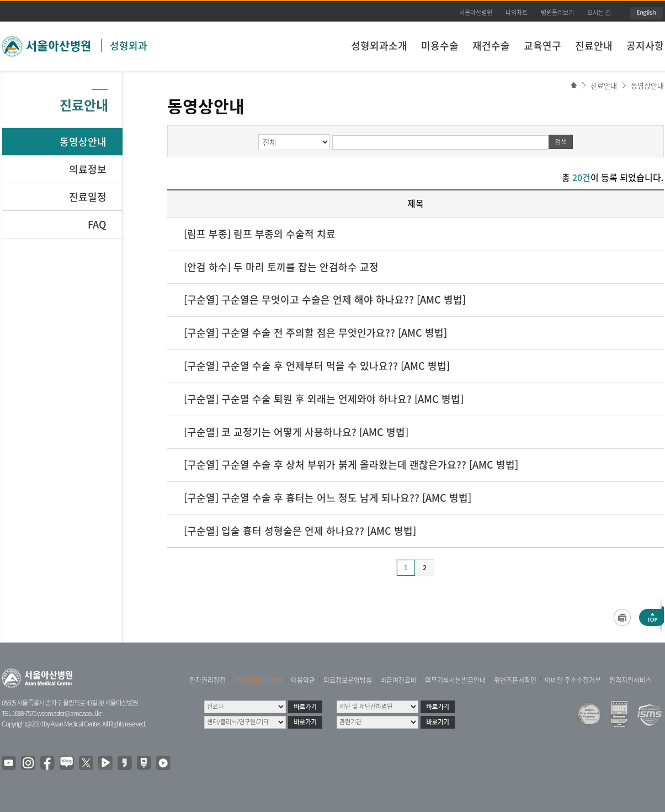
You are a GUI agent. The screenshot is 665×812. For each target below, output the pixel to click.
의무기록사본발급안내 (455, 680)
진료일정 (88, 197)
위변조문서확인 (515, 680)
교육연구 (542, 46)
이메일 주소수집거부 (573, 680)
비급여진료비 (398, 680)
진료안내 (594, 46)
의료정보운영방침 (348, 680)
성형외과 (129, 46)
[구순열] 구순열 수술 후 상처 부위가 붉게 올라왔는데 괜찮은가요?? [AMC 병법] (351, 465)
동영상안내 (647, 85)
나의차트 (517, 12)
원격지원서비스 (631, 680)
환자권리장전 (208, 680)
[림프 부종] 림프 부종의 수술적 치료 (260, 234)
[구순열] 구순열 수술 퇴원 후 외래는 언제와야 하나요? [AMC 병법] (324, 399)
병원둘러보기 (557, 12)
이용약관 (303, 680)
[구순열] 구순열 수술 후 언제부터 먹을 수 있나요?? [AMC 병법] (317, 366)
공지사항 (645, 46)
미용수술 (440, 46)
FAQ (97, 224)
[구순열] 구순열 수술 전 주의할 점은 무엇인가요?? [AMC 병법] (315, 333)
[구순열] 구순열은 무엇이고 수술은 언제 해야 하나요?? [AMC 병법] (325, 299)
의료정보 (88, 169)
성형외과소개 (379, 46)
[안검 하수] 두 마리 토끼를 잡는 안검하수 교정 (281, 267)
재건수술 (491, 46)
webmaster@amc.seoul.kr (69, 713)
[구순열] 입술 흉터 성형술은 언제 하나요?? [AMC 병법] (300, 531)
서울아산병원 (476, 12)
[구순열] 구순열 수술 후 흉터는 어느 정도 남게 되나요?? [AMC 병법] (328, 498)
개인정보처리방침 (258, 680)
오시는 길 (599, 12)
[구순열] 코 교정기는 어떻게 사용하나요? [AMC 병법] (296, 432)
